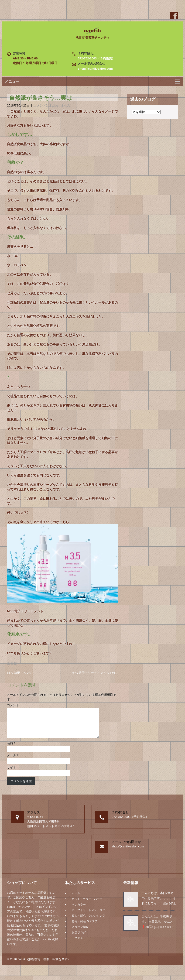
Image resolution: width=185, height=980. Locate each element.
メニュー (12, 81)
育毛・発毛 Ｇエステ (85, 927)
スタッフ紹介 (80, 932)
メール (13, 761)
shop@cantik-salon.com (95, 69)
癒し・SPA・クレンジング (88, 921)
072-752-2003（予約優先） (96, 58)
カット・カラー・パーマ (87, 905)
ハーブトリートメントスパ (89, 916)
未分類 (12, 664)
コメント (13, 705)
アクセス (77, 944)
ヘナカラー (79, 910)
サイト (12, 773)
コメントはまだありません (52, 105)
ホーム (76, 899)
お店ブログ (79, 938)
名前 (11, 749)
